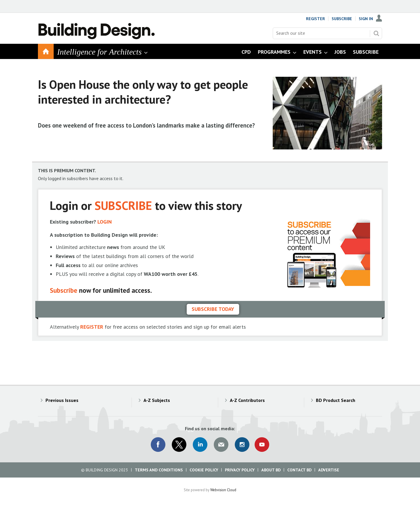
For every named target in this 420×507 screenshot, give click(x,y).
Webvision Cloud (223, 490)
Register (315, 19)
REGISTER (92, 327)
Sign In (366, 19)
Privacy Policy (240, 470)
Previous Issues (62, 400)
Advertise (329, 470)
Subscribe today (213, 309)
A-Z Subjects (157, 400)
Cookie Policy (204, 470)
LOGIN (105, 222)
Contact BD (299, 470)
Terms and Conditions (159, 470)
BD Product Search (336, 400)
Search (376, 33)
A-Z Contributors (247, 400)
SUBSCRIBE (123, 205)
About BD (271, 470)
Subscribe (342, 19)
